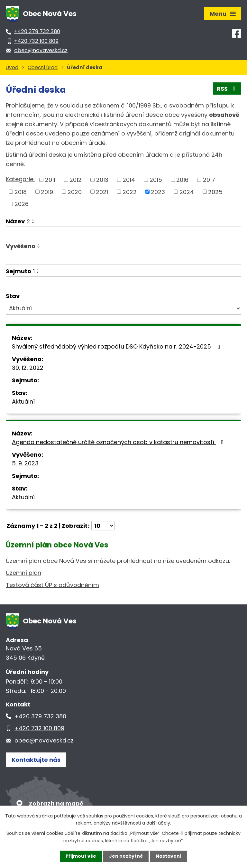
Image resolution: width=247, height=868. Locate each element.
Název (18, 221)
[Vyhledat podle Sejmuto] (123, 283)
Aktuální (23, 401)
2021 (102, 192)
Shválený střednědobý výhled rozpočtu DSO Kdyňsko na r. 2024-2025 (117, 346)
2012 (76, 180)
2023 (158, 192)
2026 (22, 204)
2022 (130, 192)
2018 (21, 192)
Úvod (12, 67)
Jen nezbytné (126, 856)
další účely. (159, 823)
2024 (187, 192)
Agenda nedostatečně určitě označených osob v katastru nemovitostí (119, 442)
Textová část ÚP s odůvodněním (52, 585)
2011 (50, 180)
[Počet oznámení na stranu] (103, 526)
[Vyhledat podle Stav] (123, 308)
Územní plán (23, 573)
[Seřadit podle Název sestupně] (33, 222)
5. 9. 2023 (25, 463)
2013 (102, 180)
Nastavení (169, 856)
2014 (129, 180)
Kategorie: (20, 179)
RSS (227, 89)
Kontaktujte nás (36, 760)
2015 (156, 180)
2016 (182, 180)
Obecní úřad (43, 67)
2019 (47, 192)
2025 (215, 192)
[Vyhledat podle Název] (123, 233)
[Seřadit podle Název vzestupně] (33, 220)
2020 (75, 192)
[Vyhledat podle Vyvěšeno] (123, 258)
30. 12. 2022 (28, 368)
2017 (209, 180)
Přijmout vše (81, 856)
